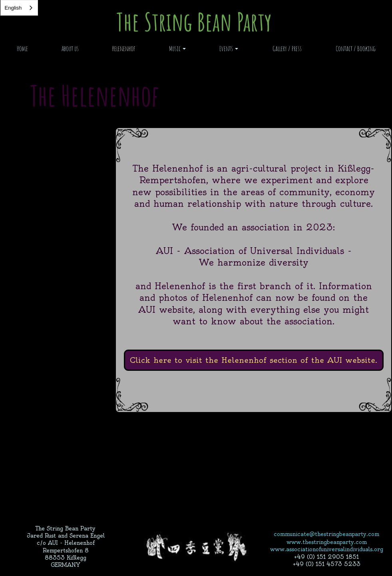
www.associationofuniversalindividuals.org (327, 549)
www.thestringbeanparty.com (327, 542)
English (13, 8)
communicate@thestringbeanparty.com (326, 534)
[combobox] (19, 8)
